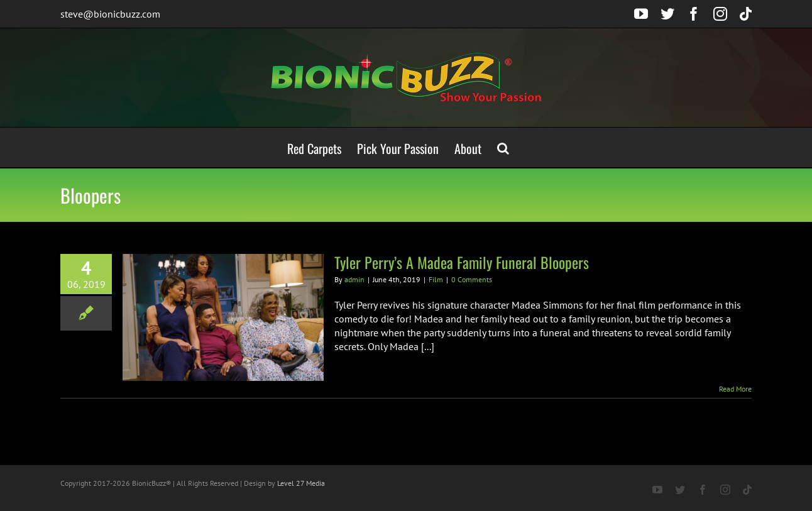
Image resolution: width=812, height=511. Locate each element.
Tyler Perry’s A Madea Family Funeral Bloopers (462, 262)
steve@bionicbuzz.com (110, 14)
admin (354, 279)
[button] (503, 147)
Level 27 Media (301, 483)
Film (436, 279)
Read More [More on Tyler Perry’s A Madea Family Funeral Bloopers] (735, 389)
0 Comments (472, 279)
